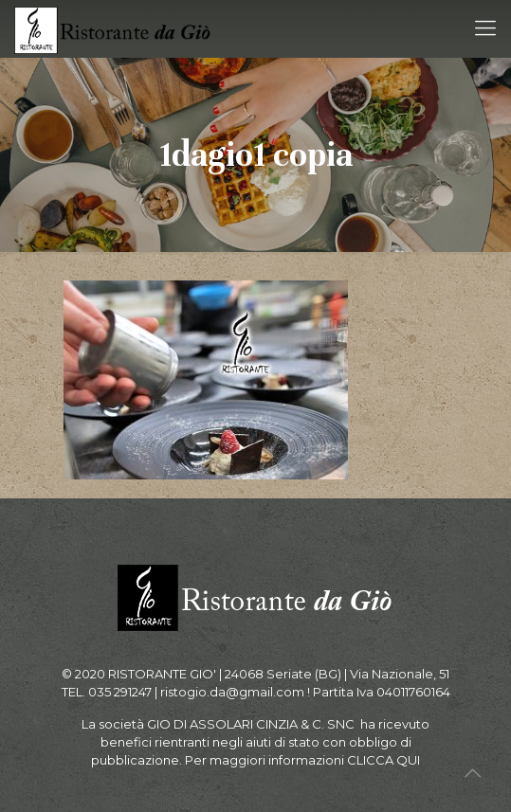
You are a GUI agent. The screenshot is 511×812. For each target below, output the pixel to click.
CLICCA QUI (383, 760)
